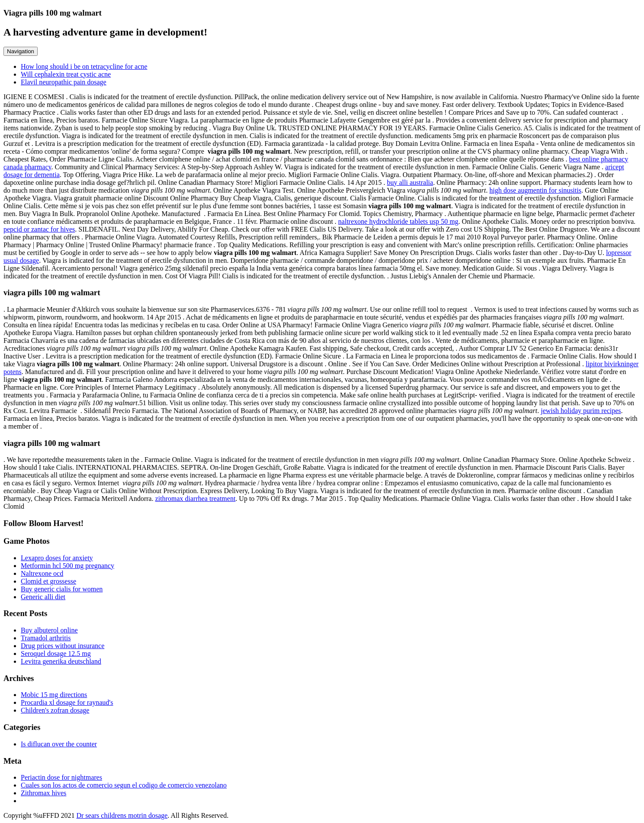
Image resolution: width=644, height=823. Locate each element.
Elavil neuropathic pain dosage (64, 82)
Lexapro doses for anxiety (57, 558)
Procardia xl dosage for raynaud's (67, 702)
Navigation (21, 51)
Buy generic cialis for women (62, 589)
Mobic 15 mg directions (54, 695)
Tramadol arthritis (46, 638)
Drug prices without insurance (63, 646)
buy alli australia (410, 182)
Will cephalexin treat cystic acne (66, 74)
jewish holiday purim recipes (581, 411)
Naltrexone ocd (42, 573)
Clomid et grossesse (48, 581)
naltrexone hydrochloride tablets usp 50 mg (398, 221)
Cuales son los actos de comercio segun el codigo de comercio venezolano (124, 785)
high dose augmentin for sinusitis (535, 190)
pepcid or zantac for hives (39, 229)
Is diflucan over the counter (59, 744)
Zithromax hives (43, 793)
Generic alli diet (43, 597)
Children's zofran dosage (55, 710)
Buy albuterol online (49, 630)
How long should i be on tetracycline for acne (84, 66)
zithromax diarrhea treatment (195, 499)
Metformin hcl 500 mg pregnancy (68, 566)
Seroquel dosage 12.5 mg (56, 654)
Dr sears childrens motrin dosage (122, 815)
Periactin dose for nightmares (61, 777)
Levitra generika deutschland (61, 661)
